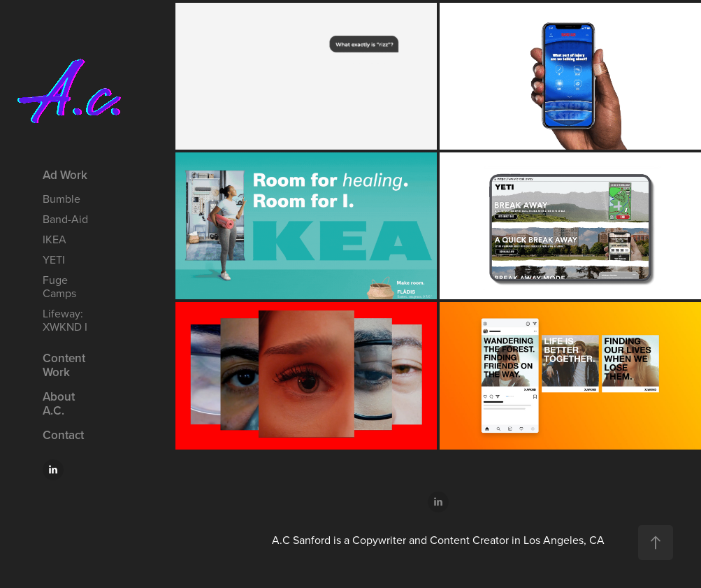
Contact (63, 435)
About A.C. (59, 403)
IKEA (55, 239)
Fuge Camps (59, 286)
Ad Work (65, 175)
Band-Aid (65, 219)
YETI (54, 259)
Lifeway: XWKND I (65, 320)
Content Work (64, 365)
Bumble (62, 199)
